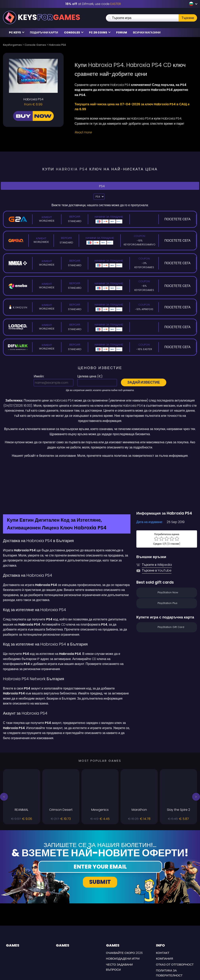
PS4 (100, 186)
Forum (122, 32)
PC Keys (17, 32)
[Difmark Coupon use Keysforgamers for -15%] (100, 467)
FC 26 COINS (100, 32)
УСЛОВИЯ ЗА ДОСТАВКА (174, 946)
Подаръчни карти (44, 32)
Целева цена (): (90, 376)
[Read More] (133, 132)
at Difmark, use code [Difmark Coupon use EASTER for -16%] (93, 4)
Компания (165, 923)
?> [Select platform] (99, 197)
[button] (4, 762)
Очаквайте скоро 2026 (124, 918)
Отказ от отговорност (175, 929)
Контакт (163, 918)
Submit (100, 847)
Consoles (74, 32)
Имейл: (39, 376)
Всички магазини (147, 32)
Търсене (188, 18)
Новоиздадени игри (123, 923)
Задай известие (144, 382)
